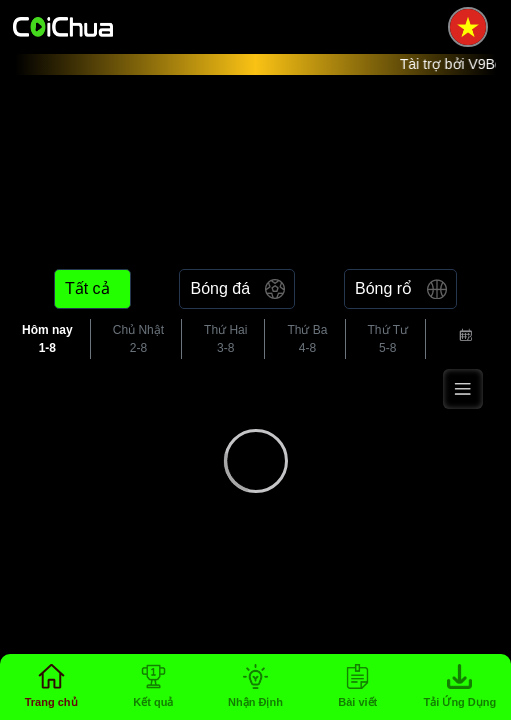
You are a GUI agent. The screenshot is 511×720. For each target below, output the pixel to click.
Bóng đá (220, 288)
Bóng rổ (383, 288)
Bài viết (357, 702)
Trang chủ (51, 702)
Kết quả (153, 702)
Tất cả (87, 288)
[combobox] (463, 339)
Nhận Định (255, 702)
